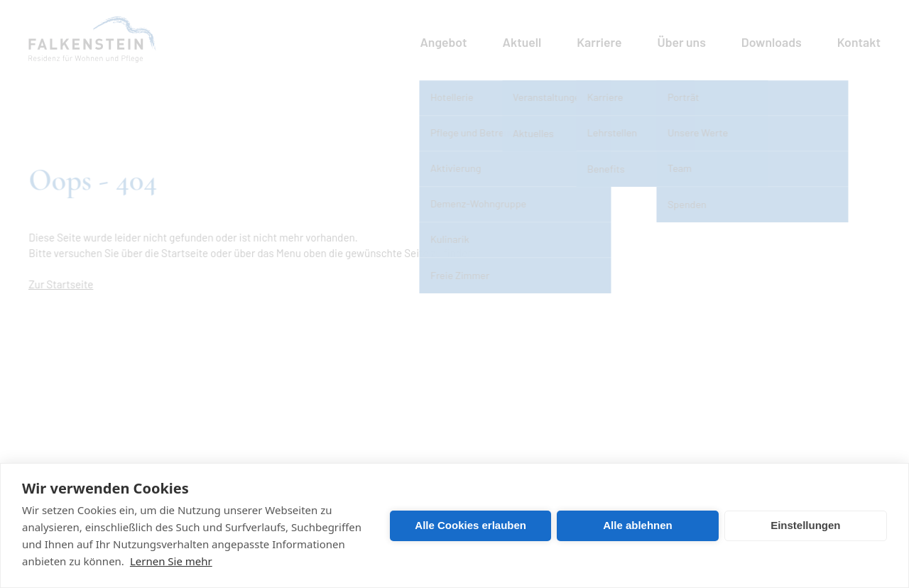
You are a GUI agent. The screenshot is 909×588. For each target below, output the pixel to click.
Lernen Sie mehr (171, 561)
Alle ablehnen (638, 525)
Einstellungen (805, 525)
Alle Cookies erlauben (470, 525)
